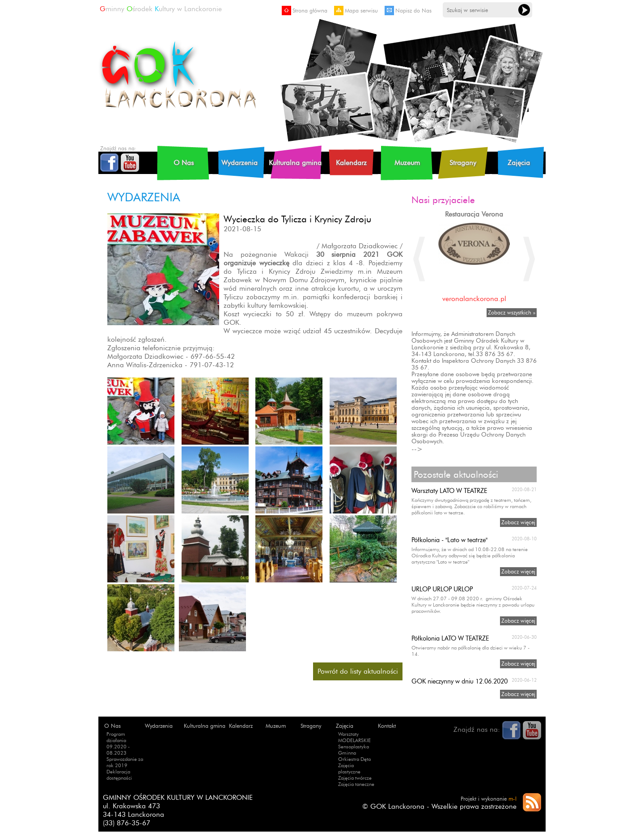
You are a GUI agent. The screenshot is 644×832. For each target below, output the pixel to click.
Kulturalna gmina (295, 163)
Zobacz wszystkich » (512, 312)
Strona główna (305, 11)
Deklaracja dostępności (119, 775)
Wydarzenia (239, 163)
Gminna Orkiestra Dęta (354, 756)
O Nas (184, 163)
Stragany (463, 163)
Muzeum (407, 163)
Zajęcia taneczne (356, 784)
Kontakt (387, 726)
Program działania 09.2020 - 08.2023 (118, 743)
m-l (513, 799)
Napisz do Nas (408, 11)
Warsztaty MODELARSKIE (354, 737)
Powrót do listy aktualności (358, 671)
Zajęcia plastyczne (349, 768)
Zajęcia (519, 163)
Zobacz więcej (518, 522)
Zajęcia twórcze (355, 778)
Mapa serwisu (356, 11)
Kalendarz (351, 163)
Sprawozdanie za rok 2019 (125, 762)
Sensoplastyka (354, 747)
